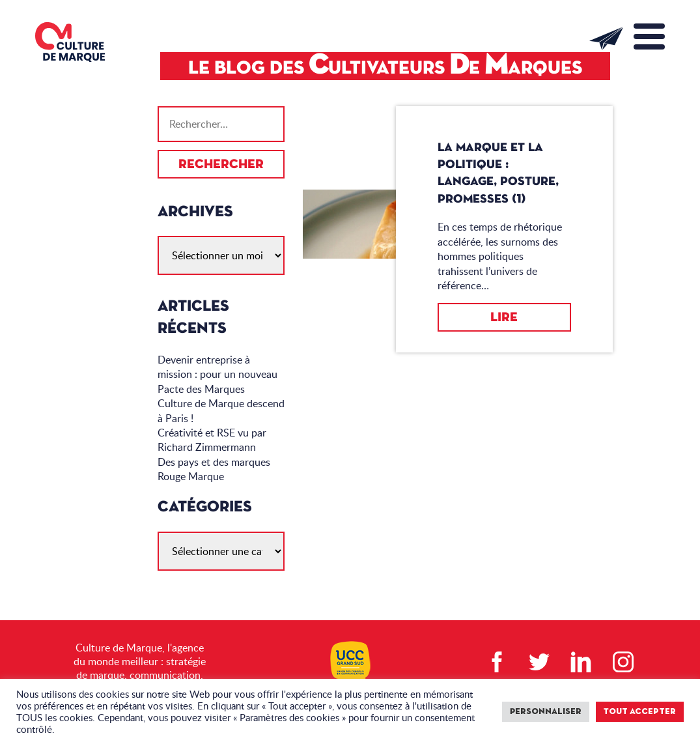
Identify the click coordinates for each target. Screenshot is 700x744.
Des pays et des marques (214, 462)
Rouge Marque (191, 476)
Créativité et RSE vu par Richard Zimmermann (212, 440)
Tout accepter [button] (640, 712)
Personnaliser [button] (546, 712)
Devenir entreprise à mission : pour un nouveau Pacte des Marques (217, 374)
